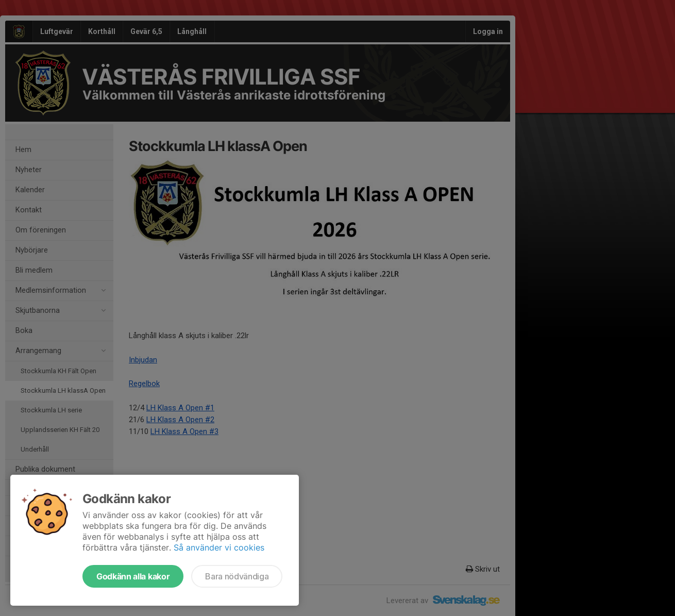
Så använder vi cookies (219, 547)
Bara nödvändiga (237, 576)
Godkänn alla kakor (133, 576)
